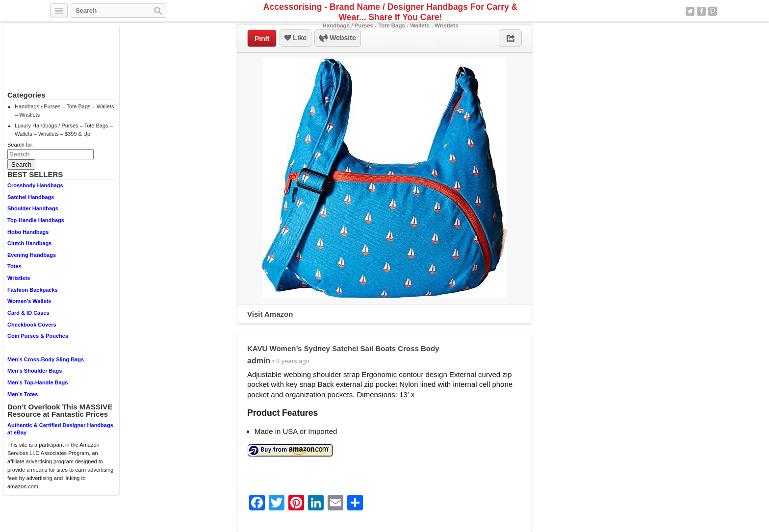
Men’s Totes (23, 394)
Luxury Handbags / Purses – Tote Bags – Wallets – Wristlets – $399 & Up (64, 130)
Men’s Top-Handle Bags (38, 382)
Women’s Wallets (29, 301)
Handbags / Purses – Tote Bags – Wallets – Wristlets (64, 111)
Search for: (21, 145)
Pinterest (713, 11)
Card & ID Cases (28, 313)
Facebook (701, 11)
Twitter (690, 11)
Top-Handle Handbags (36, 220)
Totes (14, 266)
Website (337, 38)
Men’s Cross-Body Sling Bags (46, 359)
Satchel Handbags (31, 197)
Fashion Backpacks (33, 290)
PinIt (262, 39)
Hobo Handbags (28, 232)
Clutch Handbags (29, 243)
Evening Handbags (32, 255)
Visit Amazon (270, 314)
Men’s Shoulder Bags (35, 371)
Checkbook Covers (32, 325)
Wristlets (19, 278)
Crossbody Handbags (35, 185)
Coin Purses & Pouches (38, 336)
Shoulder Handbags (33, 208)
